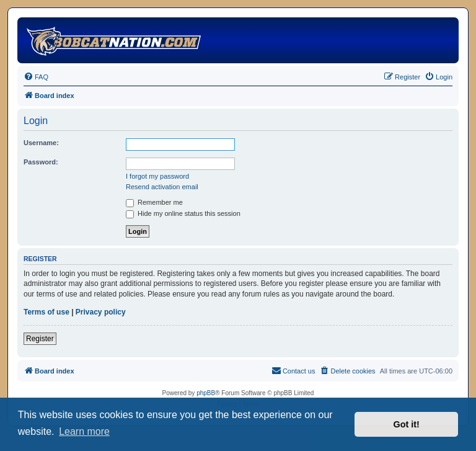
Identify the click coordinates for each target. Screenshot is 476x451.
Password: (41, 162)
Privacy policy (101, 312)
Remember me (154, 202)
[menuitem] (36, 77)
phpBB (206, 393)
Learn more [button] (84, 431)
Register (40, 339)
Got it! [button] (407, 424)
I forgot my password (157, 176)
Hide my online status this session (183, 213)
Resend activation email (162, 187)
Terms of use (46, 312)
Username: (41, 143)
